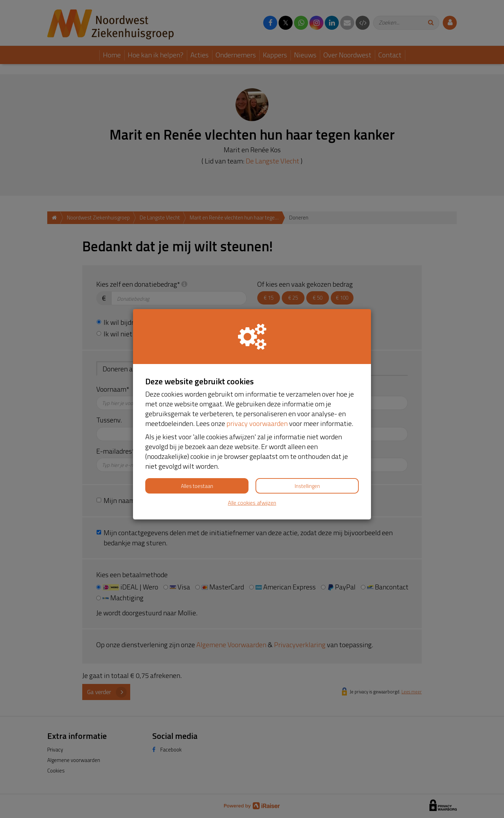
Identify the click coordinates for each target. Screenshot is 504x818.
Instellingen (307, 486)
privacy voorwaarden (257, 423)
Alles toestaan (197, 486)
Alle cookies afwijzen (252, 503)
